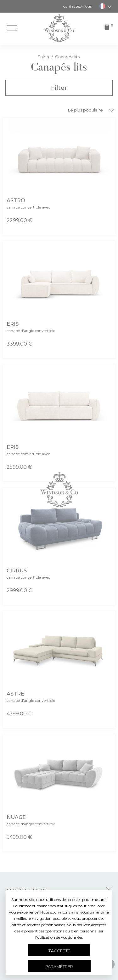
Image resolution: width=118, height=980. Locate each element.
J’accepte (59, 951)
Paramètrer (59, 966)
